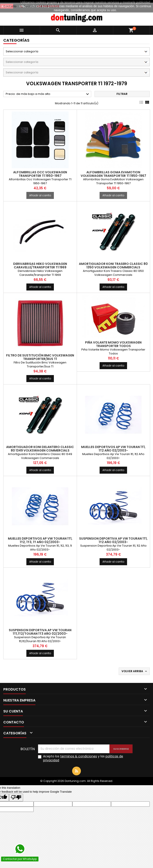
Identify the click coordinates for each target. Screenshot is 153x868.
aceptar (7, 6)
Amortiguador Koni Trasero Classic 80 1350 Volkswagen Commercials (113, 266)
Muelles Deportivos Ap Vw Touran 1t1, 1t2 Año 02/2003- (113, 449)
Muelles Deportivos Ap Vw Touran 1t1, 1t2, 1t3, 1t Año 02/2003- (40, 540)
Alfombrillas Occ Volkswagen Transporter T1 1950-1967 (40, 174)
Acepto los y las (83, 758)
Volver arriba (135, 671)
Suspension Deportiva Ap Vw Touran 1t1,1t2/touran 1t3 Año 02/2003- (40, 632)
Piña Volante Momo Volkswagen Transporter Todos (113, 344)
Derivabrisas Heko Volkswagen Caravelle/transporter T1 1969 (40, 266)
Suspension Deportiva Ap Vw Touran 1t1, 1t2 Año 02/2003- (113, 540)
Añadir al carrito (40, 195)
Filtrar (122, 94)
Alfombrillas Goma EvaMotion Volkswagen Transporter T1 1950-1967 (113, 174)
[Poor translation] (16, 798)
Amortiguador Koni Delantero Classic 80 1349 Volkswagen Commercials (40, 449)
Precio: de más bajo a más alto (48, 94)
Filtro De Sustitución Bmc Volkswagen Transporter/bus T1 (40, 357)
